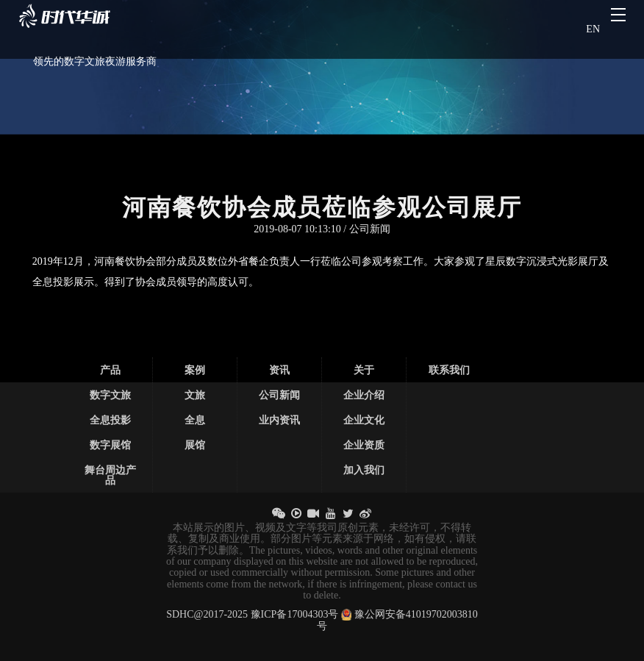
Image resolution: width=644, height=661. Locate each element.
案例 (195, 370)
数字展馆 (110, 445)
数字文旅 (110, 395)
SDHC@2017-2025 (207, 614)
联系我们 (449, 370)
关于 (364, 370)
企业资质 (364, 445)
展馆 (195, 445)
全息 (195, 420)
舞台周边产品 (110, 475)
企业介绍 (364, 395)
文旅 (195, 395)
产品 (110, 370)
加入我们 (364, 470)
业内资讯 (279, 420)
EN (593, 29)
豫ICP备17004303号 (295, 614)
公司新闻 (279, 395)
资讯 (279, 370)
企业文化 (364, 420)
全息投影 (110, 420)
